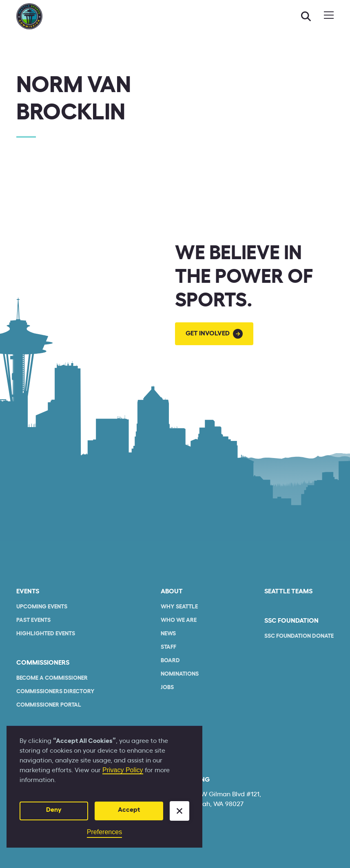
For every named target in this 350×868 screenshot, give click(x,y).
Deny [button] (54, 810)
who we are (179, 620)
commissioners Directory (55, 692)
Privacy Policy (123, 770)
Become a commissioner (52, 678)
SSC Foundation (291, 621)
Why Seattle (179, 607)
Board (170, 661)
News (168, 634)
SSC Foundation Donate (299, 636)
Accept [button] (129, 810)
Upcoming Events (42, 607)
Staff (168, 647)
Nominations (180, 674)
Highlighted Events (46, 634)
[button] (179, 811)
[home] (29, 16)
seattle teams (288, 591)
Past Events (33, 620)
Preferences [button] (104, 832)
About (172, 591)
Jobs (167, 687)
